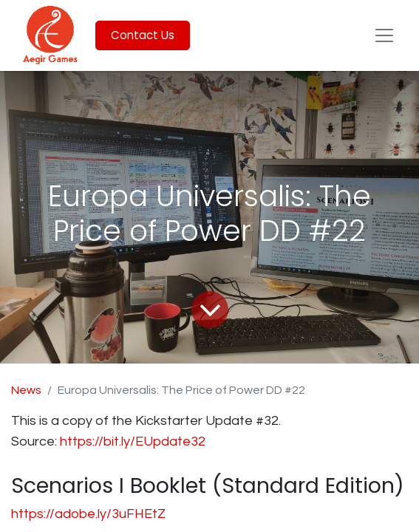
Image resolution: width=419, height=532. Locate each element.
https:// (82, 441)
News (26, 390)
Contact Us (143, 35)
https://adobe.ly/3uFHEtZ (88, 514)
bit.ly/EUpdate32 (156, 441)
